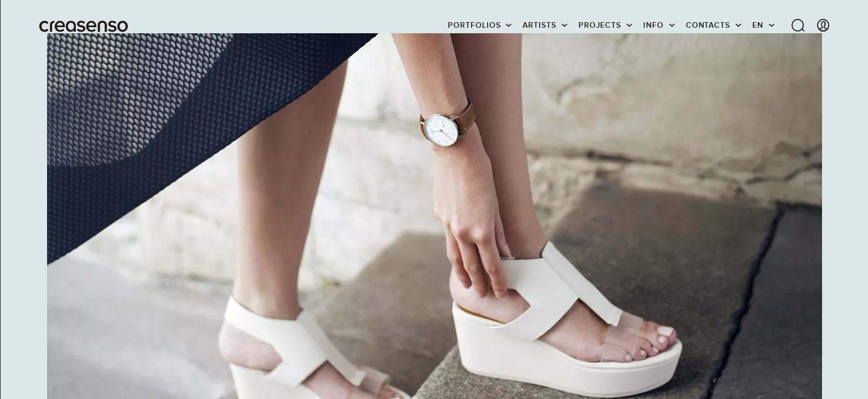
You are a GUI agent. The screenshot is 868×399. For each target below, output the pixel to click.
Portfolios (474, 25)
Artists (539, 25)
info (653, 25)
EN (758, 25)
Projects (600, 25)
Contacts (708, 25)
